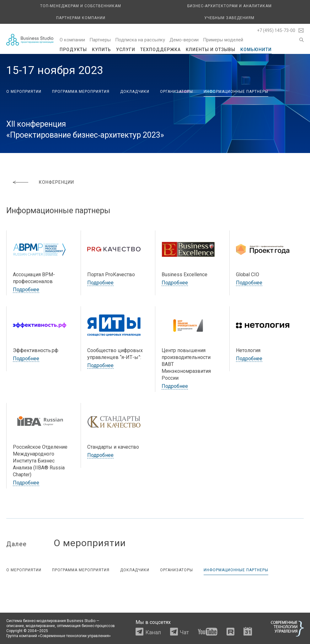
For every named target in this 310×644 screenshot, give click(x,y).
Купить (102, 50)
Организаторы (176, 92)
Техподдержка (160, 50)
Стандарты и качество (113, 447)
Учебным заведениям (229, 18)
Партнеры (100, 40)
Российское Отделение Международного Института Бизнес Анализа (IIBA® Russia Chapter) (40, 461)
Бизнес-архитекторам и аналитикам (230, 6)
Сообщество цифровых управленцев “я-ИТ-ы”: (115, 354)
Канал (153, 632)
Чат (184, 632)
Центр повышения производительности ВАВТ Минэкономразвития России (186, 364)
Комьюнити (256, 50)
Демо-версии (184, 40)
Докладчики (135, 92)
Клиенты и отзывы (211, 50)
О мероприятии (24, 92)
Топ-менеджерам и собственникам (81, 6)
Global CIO (248, 274)
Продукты (73, 50)
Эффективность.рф (36, 350)
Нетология (248, 350)
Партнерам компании (81, 18)
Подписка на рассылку (140, 40)
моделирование (40, 626)
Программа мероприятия (81, 92)
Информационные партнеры (236, 92)
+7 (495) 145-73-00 (276, 30)
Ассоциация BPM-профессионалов (34, 278)
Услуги (126, 50)
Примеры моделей (223, 40)
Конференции (56, 182)
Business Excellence (184, 274)
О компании (72, 40)
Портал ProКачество (111, 274)
